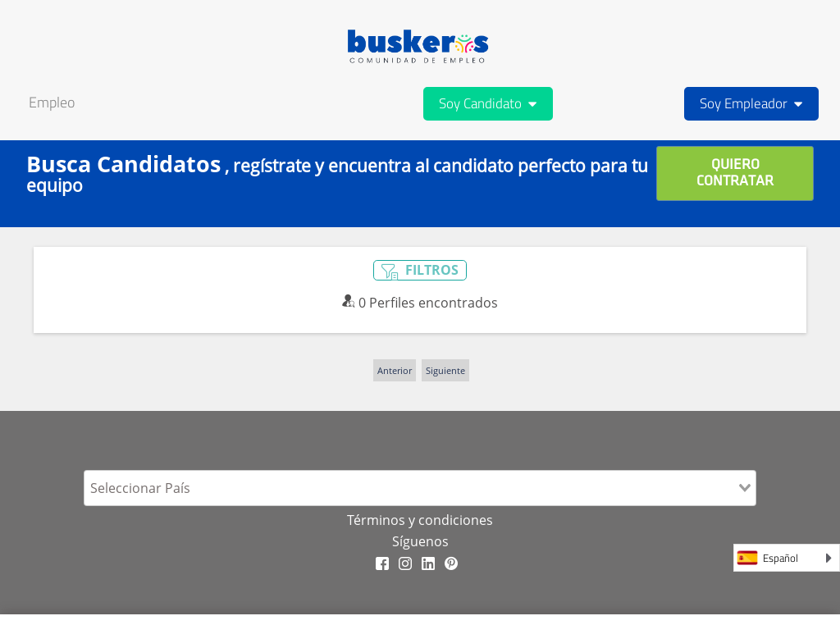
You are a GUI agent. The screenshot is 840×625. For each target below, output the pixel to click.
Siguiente (445, 370)
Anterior (395, 370)
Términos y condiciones (420, 520)
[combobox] (420, 488)
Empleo (52, 102)
